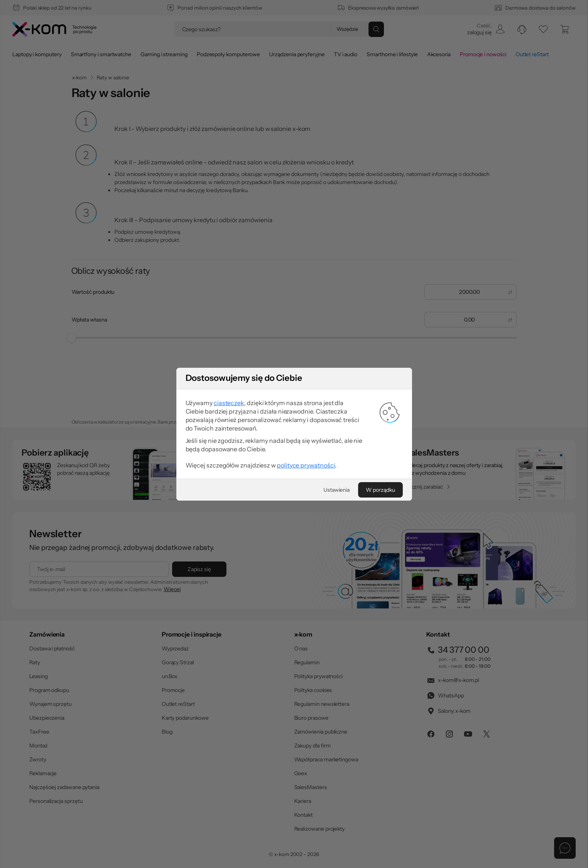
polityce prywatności (306, 606)
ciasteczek (229, 544)
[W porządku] (380, 631)
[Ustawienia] (337, 631)
